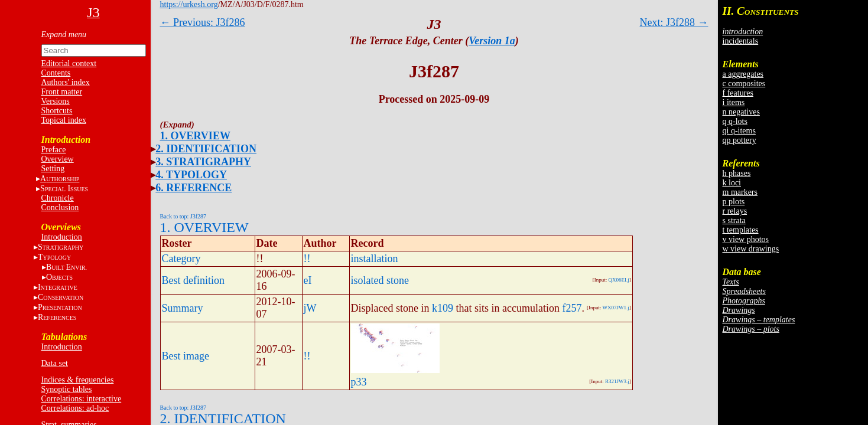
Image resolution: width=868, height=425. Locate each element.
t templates (741, 230)
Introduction (62, 237)
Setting (53, 169)
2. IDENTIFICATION (206, 149)
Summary (183, 308)
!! (307, 259)
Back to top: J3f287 (183, 216)
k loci (732, 183)
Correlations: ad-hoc (75, 408)
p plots (734, 202)
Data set (55, 363)
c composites (744, 84)
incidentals (741, 41)
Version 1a (492, 41)
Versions (56, 101)
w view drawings (751, 249)
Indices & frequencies (78, 380)
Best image (186, 356)
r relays (735, 211)
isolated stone (380, 280)
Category (181, 259)
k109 (443, 308)
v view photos (746, 239)
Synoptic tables (67, 389)
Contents (56, 73)
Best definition (194, 280)
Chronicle (58, 198)
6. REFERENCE (194, 188)
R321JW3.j (617, 381)
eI (308, 280)
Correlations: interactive (82, 399)
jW (310, 308)
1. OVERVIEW (195, 136)
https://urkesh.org (189, 4)
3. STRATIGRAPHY (203, 162)
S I (64, 189)
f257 (572, 308)
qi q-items (739, 131)
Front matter (62, 92)
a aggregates (743, 74)
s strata (734, 220)
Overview (58, 159)
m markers (740, 192)
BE (66, 267)
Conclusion (60, 207)
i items (734, 102)
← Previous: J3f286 (203, 22)
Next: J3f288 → (674, 22)
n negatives (741, 112)
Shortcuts (57, 111)
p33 (359, 382)
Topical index (64, 120)
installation (375, 259)
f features (738, 93)
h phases (737, 173)
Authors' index (66, 82)
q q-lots (735, 121)
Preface (54, 150)
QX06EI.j (619, 280)
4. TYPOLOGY (191, 175)
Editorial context (69, 63)
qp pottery (739, 140)
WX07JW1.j (616, 308)
